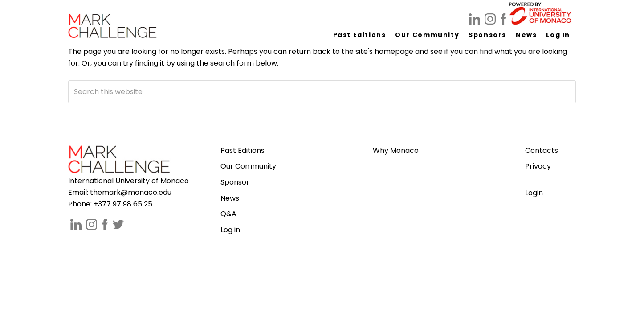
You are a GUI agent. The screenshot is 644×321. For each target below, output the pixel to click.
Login (534, 193)
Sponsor (235, 182)
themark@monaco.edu (131, 192)
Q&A (228, 214)
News (230, 198)
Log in (230, 230)
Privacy (538, 166)
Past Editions (243, 150)
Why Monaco (396, 150)
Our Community (248, 166)
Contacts (542, 150)
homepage (394, 51)
